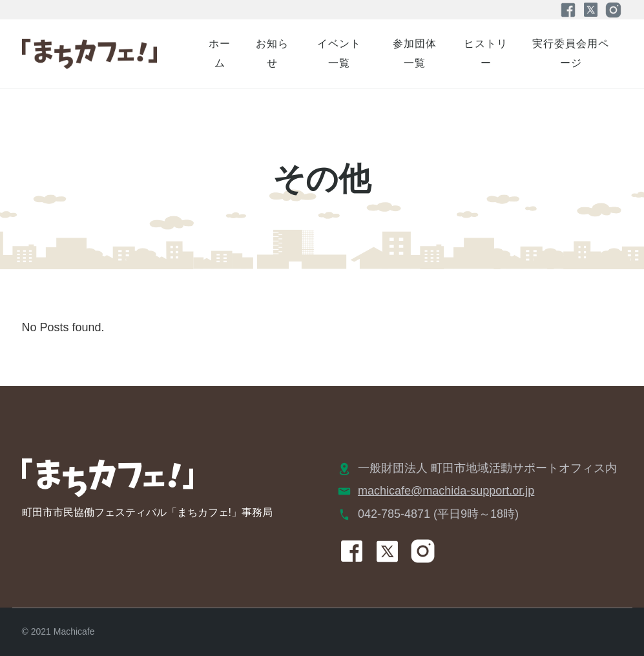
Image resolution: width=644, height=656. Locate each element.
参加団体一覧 (415, 53)
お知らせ (272, 53)
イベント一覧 (339, 53)
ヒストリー (486, 53)
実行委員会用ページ (571, 53)
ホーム (220, 53)
